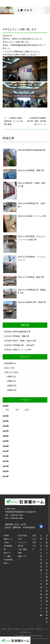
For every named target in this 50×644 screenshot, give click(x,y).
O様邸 (10, 390)
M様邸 (10, 386)
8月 (7, 410)
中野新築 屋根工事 (35, 170)
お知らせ (8, 368)
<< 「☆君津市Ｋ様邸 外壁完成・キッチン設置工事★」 (14, 121)
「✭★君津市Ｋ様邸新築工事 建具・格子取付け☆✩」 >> (37, 121)
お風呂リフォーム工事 (36, 216)
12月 (27, 410)
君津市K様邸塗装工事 (36, 150)
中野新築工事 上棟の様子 (24, 345)
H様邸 (10, 381)
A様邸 (10, 376)
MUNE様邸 (9, 363)
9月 (17, 410)
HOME (6, 536)
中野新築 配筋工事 (35, 277)
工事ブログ (9, 372)
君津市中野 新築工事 (36, 302)
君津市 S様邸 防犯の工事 (24, 341)
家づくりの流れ (41, 580)
